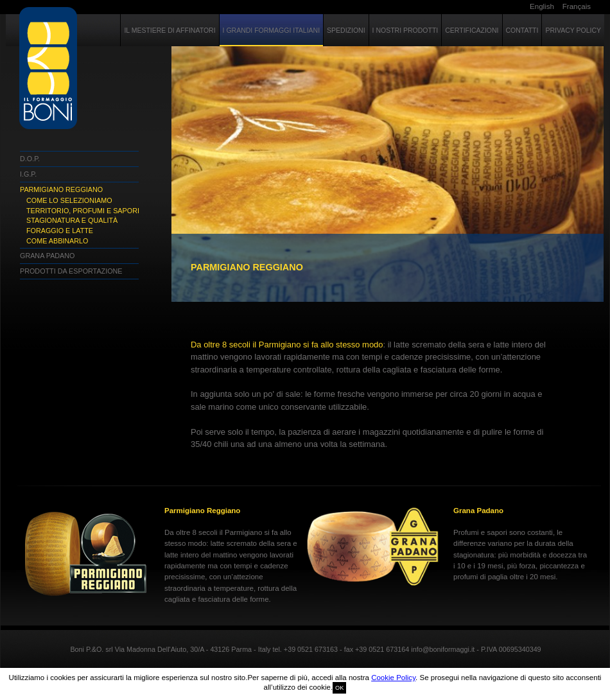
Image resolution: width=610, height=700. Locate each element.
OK (339, 688)
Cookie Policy (393, 678)
